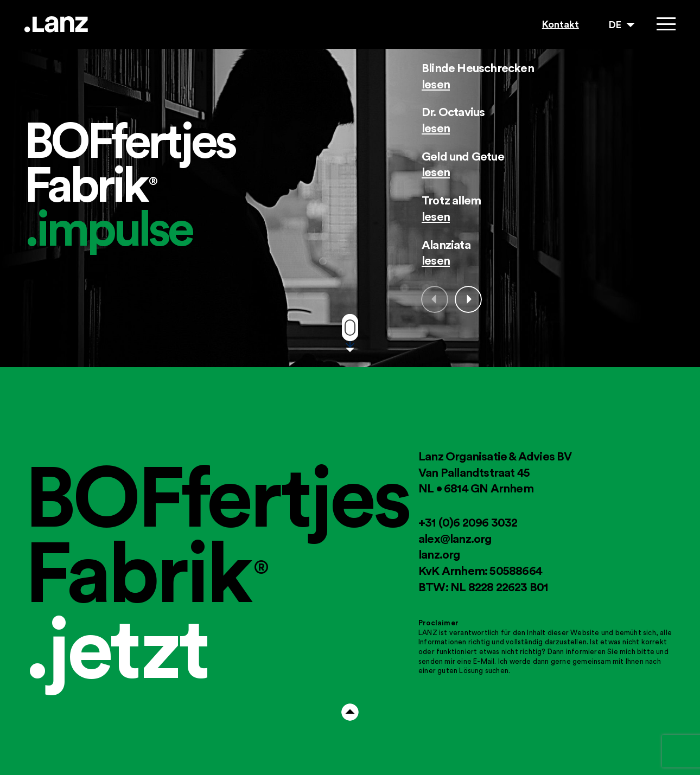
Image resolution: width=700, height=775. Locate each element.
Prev (435, 299)
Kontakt (561, 24)
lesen (436, 84)
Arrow (350, 712)
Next (468, 299)
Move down (350, 328)
